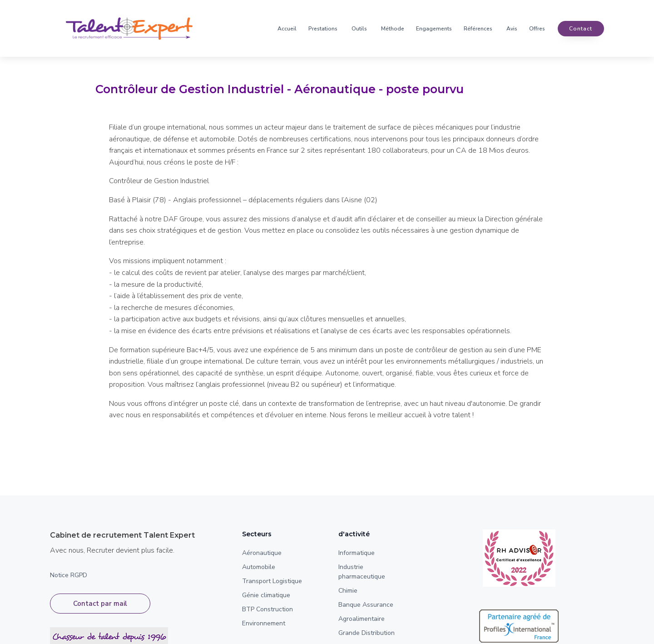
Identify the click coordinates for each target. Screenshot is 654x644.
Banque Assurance (366, 605)
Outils (359, 29)
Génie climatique (266, 595)
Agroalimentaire (362, 619)
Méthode (393, 29)
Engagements (434, 29)
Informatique (357, 553)
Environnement (264, 623)
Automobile (259, 567)
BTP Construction (268, 609)
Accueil (287, 29)
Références (478, 29)
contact (581, 29)
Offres (537, 29)
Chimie (348, 591)
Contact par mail (100, 604)
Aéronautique (262, 553)
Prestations (323, 29)
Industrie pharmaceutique (362, 572)
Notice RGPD (69, 575)
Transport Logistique (272, 581)
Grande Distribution (367, 633)
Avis (512, 29)
